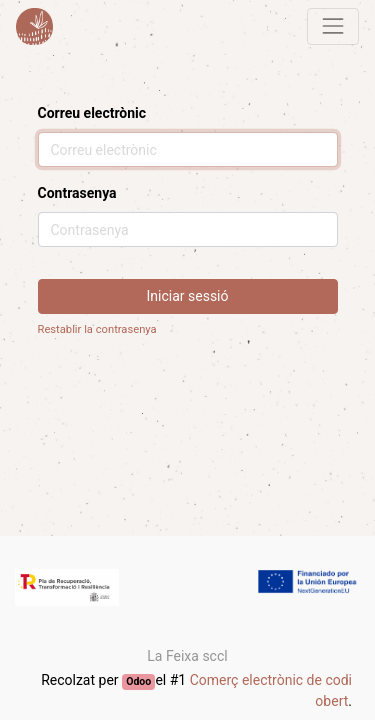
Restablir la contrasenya (97, 329)
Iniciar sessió (188, 296)
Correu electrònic (92, 113)
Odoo (138, 681)
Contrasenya (77, 193)
